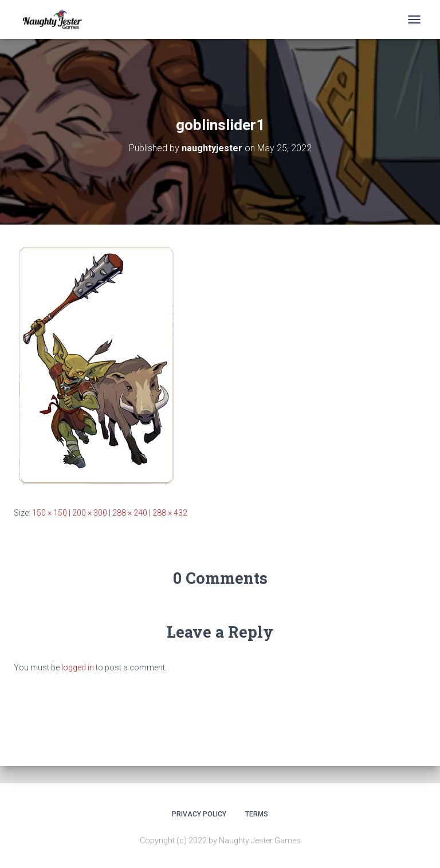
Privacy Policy (199, 814)
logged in (78, 667)
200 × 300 (90, 513)
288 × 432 (170, 513)
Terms (257, 814)
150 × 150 (50, 513)
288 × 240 (130, 513)
